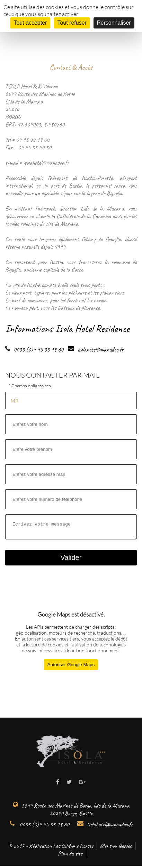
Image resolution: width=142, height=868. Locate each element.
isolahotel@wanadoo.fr (105, 826)
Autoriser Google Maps (71, 667)
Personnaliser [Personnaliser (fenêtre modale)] (114, 23)
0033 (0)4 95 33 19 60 (39, 826)
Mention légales (116, 848)
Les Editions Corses (73, 848)
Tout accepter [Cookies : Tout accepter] (30, 23)
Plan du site (70, 855)
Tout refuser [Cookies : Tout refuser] (72, 23)
